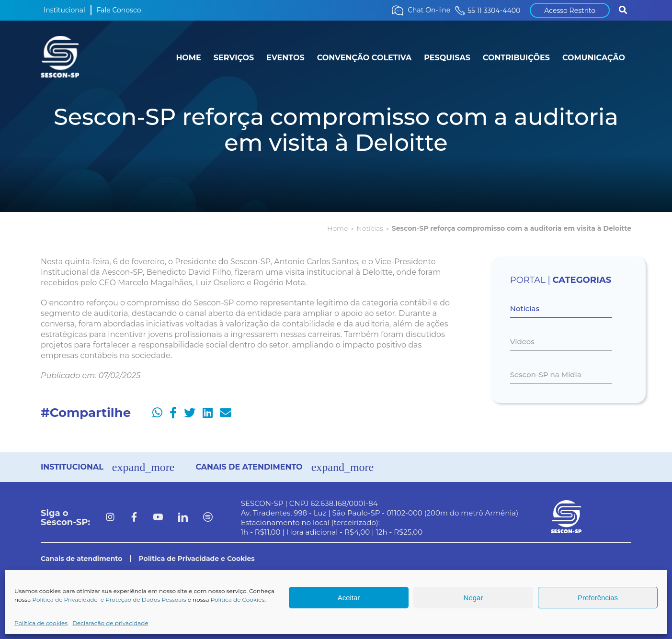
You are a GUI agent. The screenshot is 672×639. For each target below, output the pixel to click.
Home (337, 228)
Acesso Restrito (570, 11)
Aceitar (349, 598)
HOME (188, 58)
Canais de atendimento (81, 559)
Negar (473, 598)
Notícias (370, 228)
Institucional (64, 10)
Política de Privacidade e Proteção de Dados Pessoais (109, 600)
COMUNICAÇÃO (594, 58)
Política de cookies (41, 623)
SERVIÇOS (234, 58)
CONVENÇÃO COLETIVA (364, 58)
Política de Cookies (238, 600)
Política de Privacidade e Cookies (196, 559)
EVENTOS (285, 58)
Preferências (598, 598)
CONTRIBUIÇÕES (516, 58)
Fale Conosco (119, 10)
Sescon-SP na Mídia (546, 375)
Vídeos (522, 342)
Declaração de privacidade (110, 623)
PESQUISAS (447, 58)
